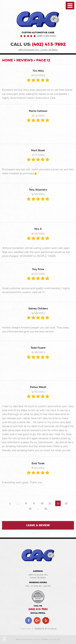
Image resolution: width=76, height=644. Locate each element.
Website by (45, 629)
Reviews (25, 60)
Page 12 (43, 60)
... (18, 503)
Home (7, 60)
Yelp (46, 621)
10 (42, 503)
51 (46, 509)
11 (50, 503)
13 (66, 503)
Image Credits (25, 629)
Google (37, 621)
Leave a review (38, 525)
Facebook (29, 621)
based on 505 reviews (47, 36)
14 (30, 509)
